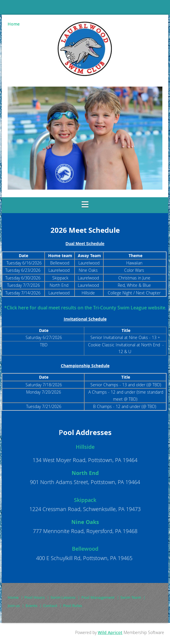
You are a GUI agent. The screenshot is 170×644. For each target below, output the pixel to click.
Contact (50, 606)
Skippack (85, 500)
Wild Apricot (110, 632)
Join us (14, 606)
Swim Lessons (63, 597)
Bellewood (85, 549)
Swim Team (131, 597)
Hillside (85, 447)
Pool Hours (34, 597)
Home (14, 24)
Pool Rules (73, 606)
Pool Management (98, 597)
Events (31, 606)
